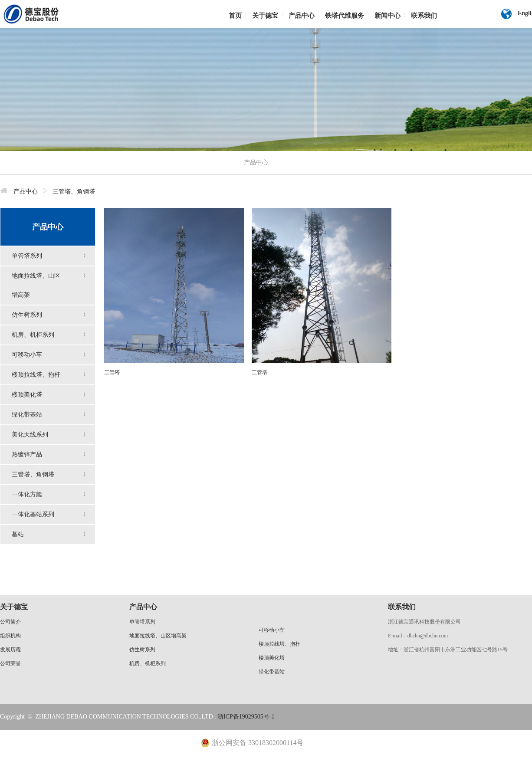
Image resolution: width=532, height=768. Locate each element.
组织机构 (10, 636)
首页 (235, 16)
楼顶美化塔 (27, 395)
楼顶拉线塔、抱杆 (36, 375)
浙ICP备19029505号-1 (246, 717)
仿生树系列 (27, 315)
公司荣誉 (10, 663)
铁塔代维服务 (345, 16)
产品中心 (302, 16)
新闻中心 (388, 16)
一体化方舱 (27, 494)
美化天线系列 (30, 435)
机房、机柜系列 (33, 335)
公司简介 (10, 622)
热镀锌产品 (27, 455)
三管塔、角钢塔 (33, 474)
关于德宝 (265, 16)
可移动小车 (27, 355)
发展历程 (10, 650)
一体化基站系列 (33, 514)
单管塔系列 (27, 256)
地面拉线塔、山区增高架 (158, 636)
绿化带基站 (27, 415)
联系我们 (424, 16)
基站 (18, 534)
